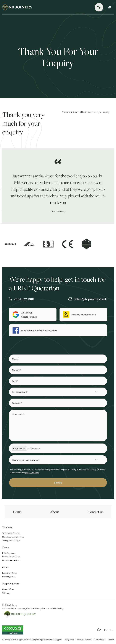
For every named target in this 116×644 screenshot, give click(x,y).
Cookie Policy (100, 640)
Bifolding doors (9, 553)
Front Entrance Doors (11, 560)
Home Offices (8, 589)
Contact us (95, 512)
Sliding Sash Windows (11, 540)
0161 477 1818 (24, 299)
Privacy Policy (69, 640)
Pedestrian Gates (9, 573)
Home (17, 512)
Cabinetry (6, 593)
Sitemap (111, 640)
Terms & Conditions (84, 640)
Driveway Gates (9, 577)
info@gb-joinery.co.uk (91, 299)
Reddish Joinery (34, 608)
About (55, 512)
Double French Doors (11, 557)
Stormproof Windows (11, 533)
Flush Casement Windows (13, 537)
